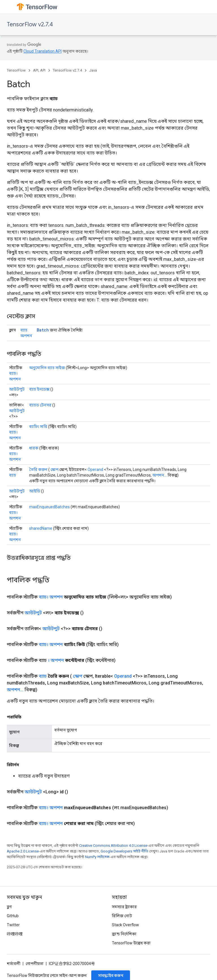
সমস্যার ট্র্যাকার (124, 907)
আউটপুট (17, 389)
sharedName (41, 528)
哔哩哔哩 (15, 934)
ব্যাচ (13, 475)
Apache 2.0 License (23, 851)
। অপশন (56, 660)
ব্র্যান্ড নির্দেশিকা (124, 934)
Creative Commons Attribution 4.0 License (113, 846)
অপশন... (160, 475)
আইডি (35, 491)
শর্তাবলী (14, 964)
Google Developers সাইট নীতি (124, 851)
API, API (39, 70)
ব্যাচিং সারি (38, 427)
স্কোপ (55, 469)
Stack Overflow (125, 925)
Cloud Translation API (43, 51)
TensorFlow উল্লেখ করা (131, 943)
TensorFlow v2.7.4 (30, 24)
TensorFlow (16, 70)
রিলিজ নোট (122, 916)
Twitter (13, 925)
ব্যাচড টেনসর (40, 405)
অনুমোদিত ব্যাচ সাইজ (47, 368)
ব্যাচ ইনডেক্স (39, 389)
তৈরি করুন (38, 469)
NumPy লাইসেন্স (97, 857)
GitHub (13, 916)
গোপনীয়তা (35, 964)
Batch (43, 330)
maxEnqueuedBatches (49, 507)
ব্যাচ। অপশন (51, 597)
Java (93, 70)
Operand (95, 469)
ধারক (34, 448)
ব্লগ (9, 907)
